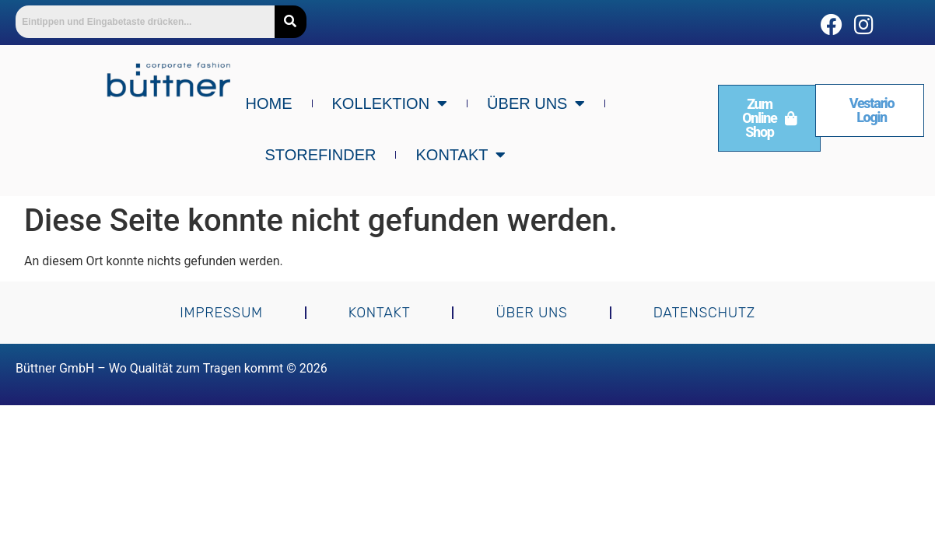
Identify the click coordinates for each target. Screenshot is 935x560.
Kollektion (390, 103)
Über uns (536, 103)
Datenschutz (704, 313)
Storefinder (321, 155)
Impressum (221, 313)
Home (269, 103)
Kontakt (460, 155)
